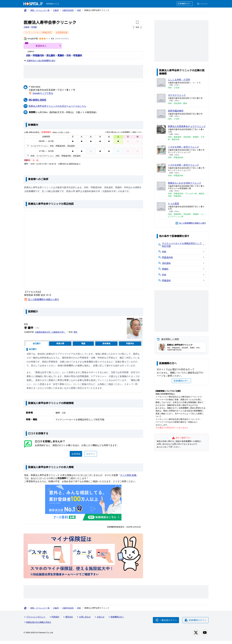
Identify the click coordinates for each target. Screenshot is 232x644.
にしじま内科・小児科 (179, 79)
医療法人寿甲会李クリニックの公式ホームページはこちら (58, 106)
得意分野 (60, 343)
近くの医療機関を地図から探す (44, 299)
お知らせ (100, 621)
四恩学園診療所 (176, 111)
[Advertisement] (83, 72)
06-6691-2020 (38, 100)
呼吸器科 (78, 55)
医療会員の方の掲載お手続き (38, 626)
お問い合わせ (84, 621)
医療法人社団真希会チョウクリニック (186, 128)
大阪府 (56, 10)
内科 (80, 10)
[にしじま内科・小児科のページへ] (161, 83)
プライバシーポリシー (35, 621)
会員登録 (76, 457)
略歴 (83, 343)
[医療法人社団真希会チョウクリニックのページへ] (161, 129)
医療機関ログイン (195, 624)
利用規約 (55, 621)
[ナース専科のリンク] (83, 506)
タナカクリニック (177, 95)
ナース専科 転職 (129, 479)
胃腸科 (61, 55)
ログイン (91, 457)
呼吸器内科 (38, 55)
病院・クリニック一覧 (40, 10)
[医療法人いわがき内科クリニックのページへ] (161, 189)
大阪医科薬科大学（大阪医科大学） (51, 332)
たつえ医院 (174, 206)
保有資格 (106, 343)
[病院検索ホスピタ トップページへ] (33, 4)
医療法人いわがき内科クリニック (185, 186)
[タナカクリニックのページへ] (161, 98)
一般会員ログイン (166, 624)
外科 (69, 55)
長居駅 (34, 27)
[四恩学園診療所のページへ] (161, 114)
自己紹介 (37, 343)
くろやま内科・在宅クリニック (184, 150)
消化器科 (51, 55)
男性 (76, 332)
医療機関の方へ (184, 4)
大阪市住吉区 (69, 10)
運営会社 (68, 621)
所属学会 (130, 343)
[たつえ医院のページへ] (161, 209)
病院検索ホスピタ (53, 4)
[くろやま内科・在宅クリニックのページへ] (161, 153)
